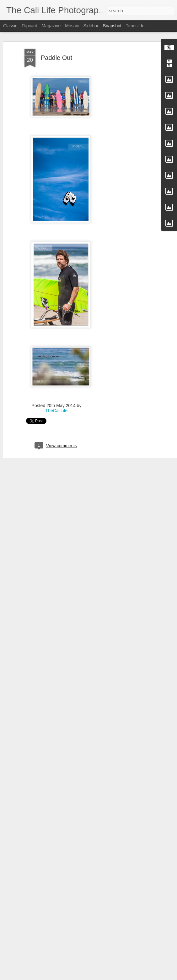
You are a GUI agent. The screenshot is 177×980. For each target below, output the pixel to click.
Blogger (117, 977)
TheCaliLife (57, 404)
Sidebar (91, 26)
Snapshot (112, 26)
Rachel (42, 960)
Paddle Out (56, 51)
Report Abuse (135, 977)
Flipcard (29, 26)
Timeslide (135, 26)
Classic (10, 26)
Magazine (51, 26)
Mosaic (72, 26)
